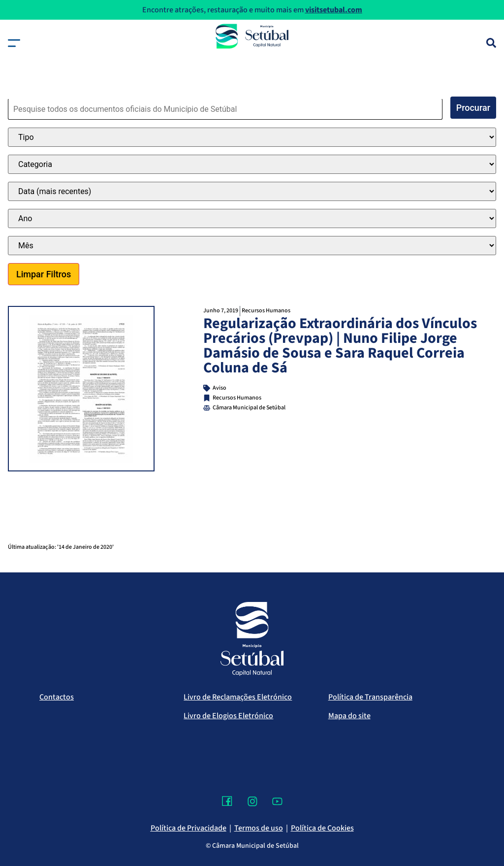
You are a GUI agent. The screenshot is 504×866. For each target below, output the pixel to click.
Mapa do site (349, 716)
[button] (14, 43)
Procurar (473, 108)
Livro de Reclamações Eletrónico (238, 697)
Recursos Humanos (266, 311)
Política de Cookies (322, 828)
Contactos (57, 697)
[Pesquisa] (491, 43)
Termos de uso (259, 828)
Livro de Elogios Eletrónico (228, 716)
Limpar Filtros (44, 274)
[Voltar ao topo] (476, 829)
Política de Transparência (370, 697)
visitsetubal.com (334, 10)
